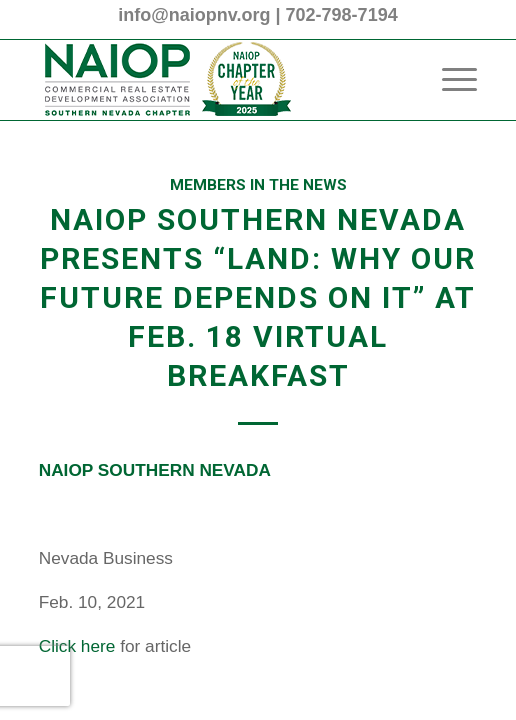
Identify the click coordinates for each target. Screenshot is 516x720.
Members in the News (258, 185)
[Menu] (449, 80)
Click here (79, 646)
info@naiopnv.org (194, 15)
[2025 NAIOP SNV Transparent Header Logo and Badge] (214, 80)
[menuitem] (449, 80)
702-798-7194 (342, 15)
